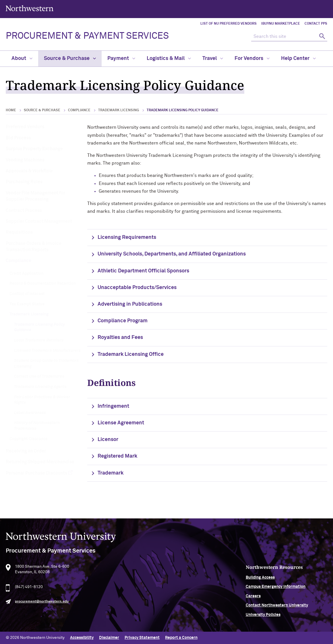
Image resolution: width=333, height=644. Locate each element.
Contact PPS (316, 24)
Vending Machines (25, 160)
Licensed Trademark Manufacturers (47, 351)
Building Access (268, 581)
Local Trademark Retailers (39, 340)
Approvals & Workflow (29, 171)
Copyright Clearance (29, 439)
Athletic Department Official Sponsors (143, 271)
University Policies (271, 618)
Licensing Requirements (127, 237)
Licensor (108, 440)
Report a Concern (181, 637)
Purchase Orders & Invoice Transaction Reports (34, 247)
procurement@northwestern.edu (42, 605)
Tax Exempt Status (27, 304)
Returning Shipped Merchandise (40, 462)
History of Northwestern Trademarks (37, 426)
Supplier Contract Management (39, 221)
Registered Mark (117, 456)
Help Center (298, 58)
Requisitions (19, 232)
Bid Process (18, 138)
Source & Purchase (70, 58)
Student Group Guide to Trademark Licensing (47, 364)
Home (11, 110)
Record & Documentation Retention (43, 284)
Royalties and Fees (120, 337)
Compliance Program (123, 321)
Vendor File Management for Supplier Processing (35, 196)
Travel (213, 58)
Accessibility (82, 637)
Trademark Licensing (119, 110)
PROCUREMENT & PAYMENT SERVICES (87, 36)
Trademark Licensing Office (131, 354)
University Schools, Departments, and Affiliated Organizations (172, 254)
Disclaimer (109, 637)
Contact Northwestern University (284, 609)
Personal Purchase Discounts (36, 473)
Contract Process (24, 210)
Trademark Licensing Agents (40, 387)
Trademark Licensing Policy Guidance (39, 327)
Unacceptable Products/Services (137, 288)
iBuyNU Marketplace (281, 24)
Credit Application (26, 274)
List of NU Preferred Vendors (229, 24)
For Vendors (252, 58)
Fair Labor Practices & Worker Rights (42, 400)
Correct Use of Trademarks (39, 376)
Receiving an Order (26, 451)
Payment (121, 58)
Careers (261, 599)
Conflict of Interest (27, 294)
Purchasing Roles (24, 182)
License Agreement (121, 423)
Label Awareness (30, 413)
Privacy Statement (142, 637)
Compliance (79, 110)
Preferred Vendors (25, 127)
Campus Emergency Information (283, 590)
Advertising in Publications (130, 304)
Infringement (113, 406)
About (22, 58)
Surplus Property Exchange (34, 149)
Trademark (111, 473)
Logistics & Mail (169, 58)
